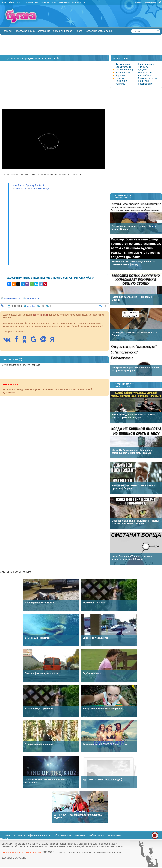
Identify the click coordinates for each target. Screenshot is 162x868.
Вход (4, 2)
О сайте (6, 835)
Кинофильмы (145, 73)
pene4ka (31, 306)
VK (55, 2)
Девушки (143, 70)
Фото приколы (123, 64)
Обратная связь (150, 3)
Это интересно (123, 67)
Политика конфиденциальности (32, 835)
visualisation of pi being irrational (28, 185)
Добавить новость (63, 31)
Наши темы (144, 81)
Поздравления (146, 84)
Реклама (139, 3)
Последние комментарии (99, 31)
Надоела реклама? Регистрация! (32, 31)
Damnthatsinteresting (39, 189)
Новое (79, 31)
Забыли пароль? (15, 2)
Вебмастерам (97, 835)
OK (63, 2)
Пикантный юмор (124, 70)
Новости (120, 78)
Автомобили (144, 75)
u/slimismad (21, 189)
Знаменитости (123, 73)
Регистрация (28, 2)
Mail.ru (75, 2)
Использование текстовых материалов (22, 852)
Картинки (120, 75)
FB (59, 2)
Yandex (82, 2)
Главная (7, 31)
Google (68, 2)
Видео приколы (12, 298)
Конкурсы (121, 84)
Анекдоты (143, 67)
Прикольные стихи (148, 78)
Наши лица (121, 81)
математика (33, 298)
